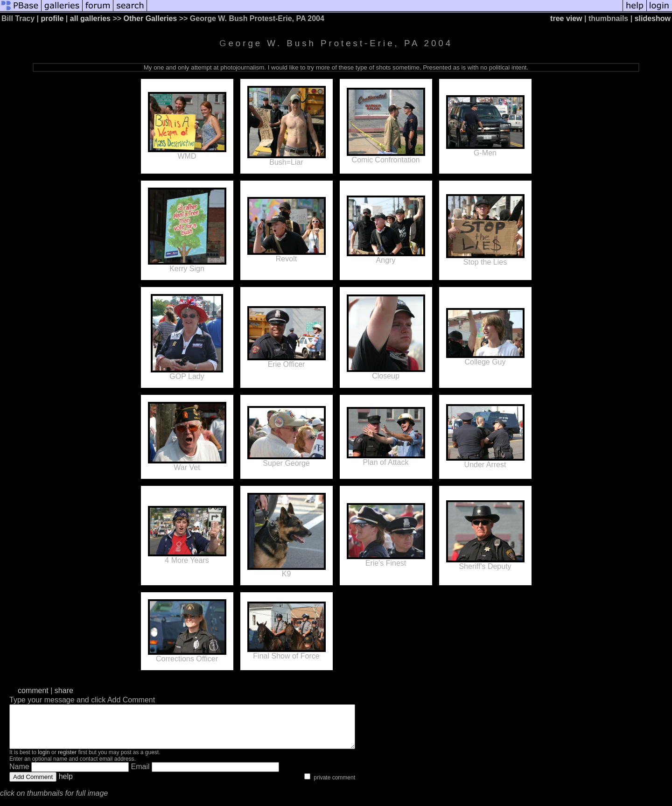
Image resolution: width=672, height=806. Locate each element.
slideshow (653, 18)
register (67, 761)
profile (52, 18)
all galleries (90, 18)
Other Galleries (150, 18)
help (66, 785)
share (64, 690)
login (44, 761)
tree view (566, 18)
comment (33, 690)
